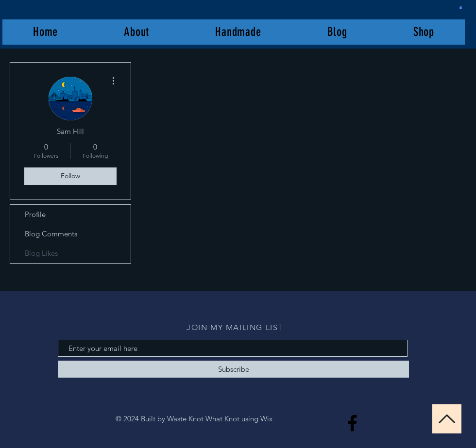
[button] (461, 7)
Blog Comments (51, 234)
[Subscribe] (233, 369)
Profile (35, 214)
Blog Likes (41, 253)
